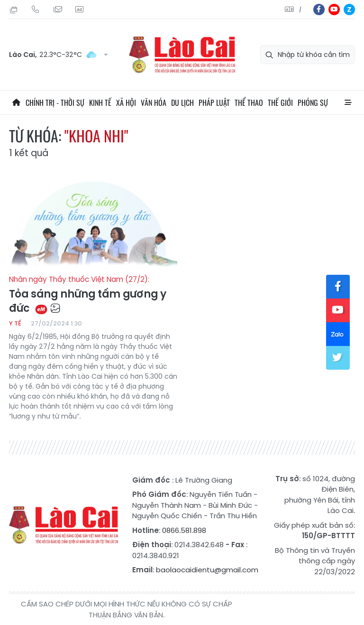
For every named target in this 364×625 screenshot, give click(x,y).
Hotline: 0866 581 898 (36, 9)
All (348, 103)
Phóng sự (313, 103)
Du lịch (182, 103)
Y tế (15, 323)
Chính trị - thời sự (55, 103)
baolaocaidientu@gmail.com (207, 570)
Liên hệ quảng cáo (79, 9)
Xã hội (126, 103)
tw (338, 358)
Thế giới (280, 103)
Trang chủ (16, 103)
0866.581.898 (184, 530)
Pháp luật (214, 103)
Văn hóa (154, 103)
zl (349, 9)
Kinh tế (100, 103)
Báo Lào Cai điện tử (182, 55)
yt (334, 9)
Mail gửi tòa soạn (57, 9)
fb (319, 9)
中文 (300, 10)
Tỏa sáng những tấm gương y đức (93, 295)
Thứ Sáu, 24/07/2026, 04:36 (14, 9)
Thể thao (249, 103)
